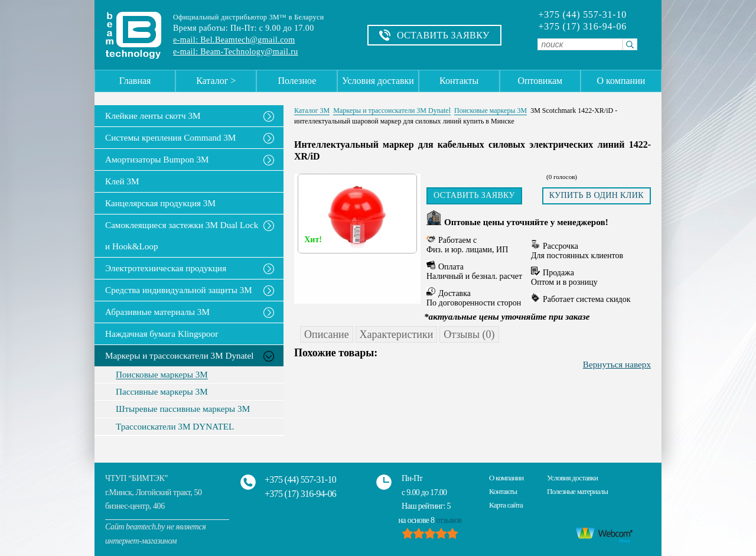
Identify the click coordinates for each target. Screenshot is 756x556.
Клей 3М (122, 181)
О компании (621, 81)
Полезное (297, 81)
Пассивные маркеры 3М (162, 392)
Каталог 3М (312, 110)
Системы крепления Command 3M (170, 137)
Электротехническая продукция (166, 268)
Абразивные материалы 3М (157, 312)
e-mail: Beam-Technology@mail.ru (236, 52)
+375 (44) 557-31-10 (582, 15)
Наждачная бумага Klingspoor (162, 334)
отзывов (449, 520)
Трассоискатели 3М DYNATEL (175, 427)
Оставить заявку (474, 195)
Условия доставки (378, 81)
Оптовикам (540, 81)
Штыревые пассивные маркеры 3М (183, 409)
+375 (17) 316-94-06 (582, 27)
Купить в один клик (597, 195)
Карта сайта (506, 505)
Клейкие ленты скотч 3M (153, 116)
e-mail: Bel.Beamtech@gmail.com (234, 40)
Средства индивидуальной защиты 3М (179, 290)
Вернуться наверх (617, 364)
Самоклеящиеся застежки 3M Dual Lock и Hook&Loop (182, 235)
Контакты (459, 81)
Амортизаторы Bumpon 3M (157, 159)
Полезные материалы (577, 491)
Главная (135, 81)
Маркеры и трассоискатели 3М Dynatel (180, 355)
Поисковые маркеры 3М (162, 375)
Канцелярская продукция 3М (160, 203)
